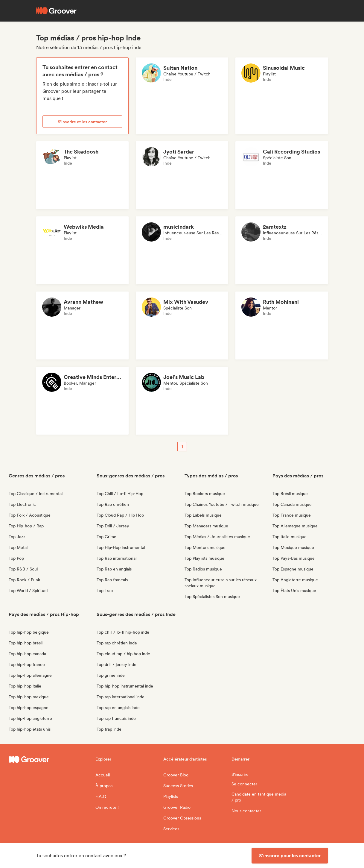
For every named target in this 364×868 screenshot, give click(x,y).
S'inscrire (240, 774)
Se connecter (244, 784)
